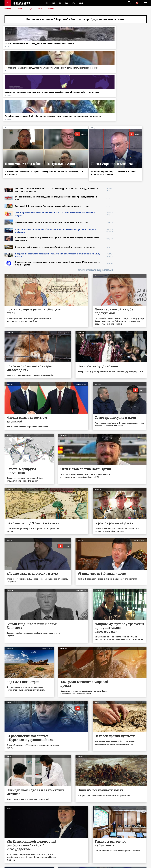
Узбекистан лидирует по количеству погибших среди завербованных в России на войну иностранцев (94, 50)
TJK (61, 3)
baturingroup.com (91, 866)
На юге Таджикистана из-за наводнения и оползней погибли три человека (19, 49)
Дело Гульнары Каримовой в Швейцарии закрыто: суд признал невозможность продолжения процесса (128, 50)
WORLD (83, 3)
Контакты (10, 862)
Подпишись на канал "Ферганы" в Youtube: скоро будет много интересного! (76, 19)
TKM (68, 3)
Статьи (20, 9)
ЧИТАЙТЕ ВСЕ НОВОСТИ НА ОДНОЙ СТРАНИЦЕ (96, 205)
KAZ (47, 3)
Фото (41, 9)
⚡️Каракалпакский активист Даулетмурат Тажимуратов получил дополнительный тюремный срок (56, 50)
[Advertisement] (132, 153)
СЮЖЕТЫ (52, 9)
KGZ (54, 3)
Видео (31, 9)
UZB (75, 3)
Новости (8, 9)
